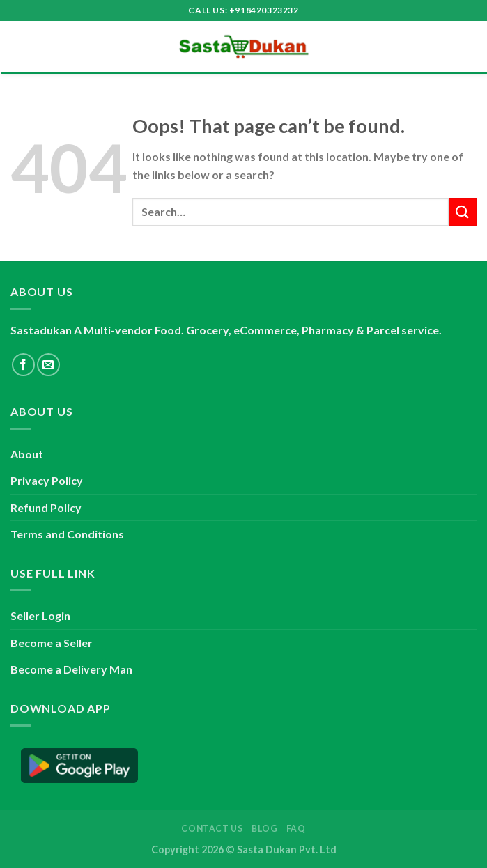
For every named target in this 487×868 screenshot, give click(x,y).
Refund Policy (46, 507)
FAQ (296, 829)
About (27, 454)
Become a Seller (52, 643)
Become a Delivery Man (71, 669)
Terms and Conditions (67, 534)
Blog (264, 829)
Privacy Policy (47, 480)
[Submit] (463, 211)
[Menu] (19, 46)
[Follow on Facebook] (23, 365)
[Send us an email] (48, 365)
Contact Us (212, 829)
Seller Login (40, 615)
